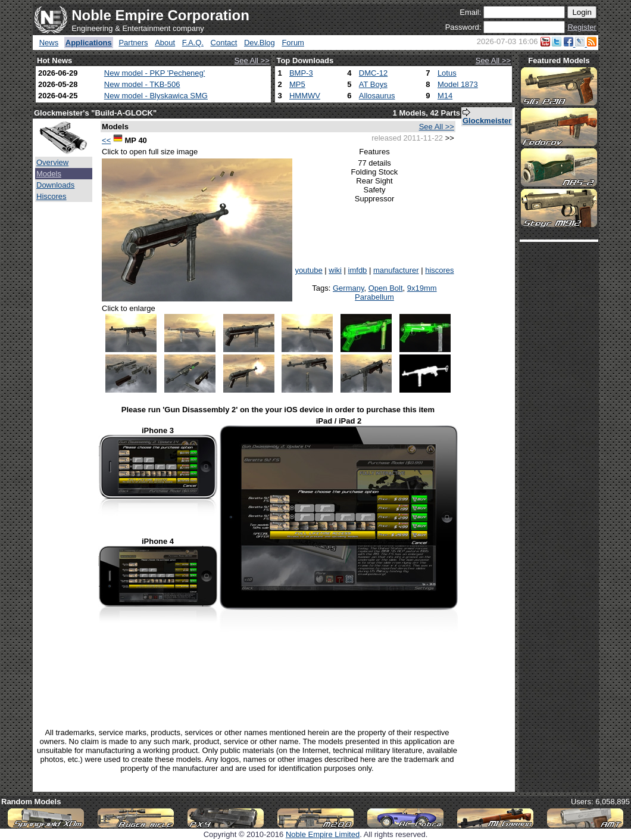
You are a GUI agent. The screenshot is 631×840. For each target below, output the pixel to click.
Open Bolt (386, 288)
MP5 (297, 84)
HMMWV (305, 96)
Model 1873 (458, 84)
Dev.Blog (260, 43)
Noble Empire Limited (323, 834)
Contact (224, 43)
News (49, 43)
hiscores (439, 270)
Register (582, 27)
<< (106, 140)
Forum (293, 43)
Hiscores (51, 196)
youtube (308, 270)
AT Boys (373, 84)
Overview (52, 162)
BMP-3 (301, 73)
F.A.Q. (193, 43)
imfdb (358, 270)
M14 (445, 96)
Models (49, 174)
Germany (349, 288)
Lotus (447, 73)
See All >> (252, 60)
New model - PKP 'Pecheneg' (154, 73)
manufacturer (396, 270)
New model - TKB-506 (142, 84)
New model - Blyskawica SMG (156, 96)
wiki (335, 270)
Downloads (55, 185)
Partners (133, 43)
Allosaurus (377, 96)
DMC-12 (373, 73)
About (165, 43)
